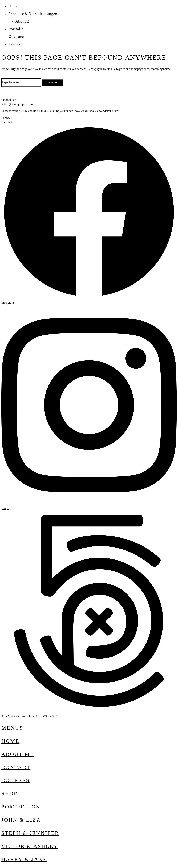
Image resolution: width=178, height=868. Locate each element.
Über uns (16, 37)
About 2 (22, 21)
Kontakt (15, 44)
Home (13, 6)
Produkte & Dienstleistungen (33, 14)
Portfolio (16, 29)
